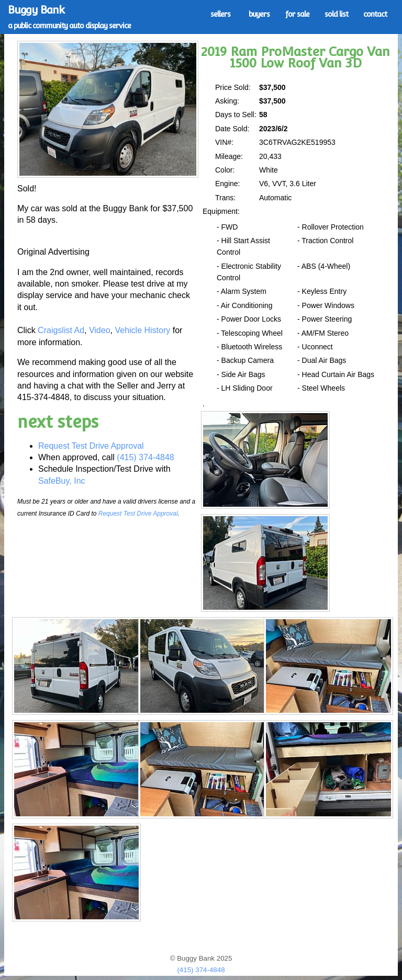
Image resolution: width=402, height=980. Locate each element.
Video (100, 330)
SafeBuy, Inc (62, 481)
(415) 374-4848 (145, 457)
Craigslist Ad (61, 330)
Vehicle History (142, 330)
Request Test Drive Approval (91, 446)
